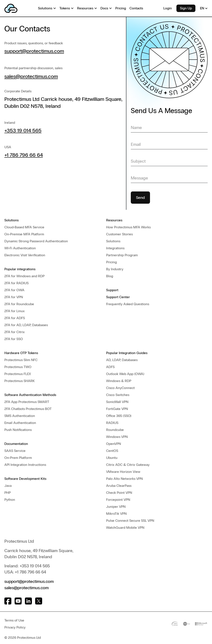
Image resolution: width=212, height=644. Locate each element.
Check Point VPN (119, 493)
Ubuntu (112, 458)
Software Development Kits (25, 479)
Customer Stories (119, 234)
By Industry (115, 269)
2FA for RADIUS (16, 283)
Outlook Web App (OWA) (125, 374)
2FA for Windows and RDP (24, 276)
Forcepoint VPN (118, 500)
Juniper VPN (116, 507)
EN (204, 8)
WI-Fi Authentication (20, 248)
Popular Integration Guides (127, 353)
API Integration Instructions (25, 465)
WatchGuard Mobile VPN (125, 528)
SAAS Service (15, 451)
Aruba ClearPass (119, 486)
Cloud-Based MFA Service (24, 227)
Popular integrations (20, 269)
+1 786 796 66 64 (24, 155)
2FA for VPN (14, 297)
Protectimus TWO (18, 367)
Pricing (111, 262)
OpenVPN (114, 444)
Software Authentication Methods (30, 395)
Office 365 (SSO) (119, 416)
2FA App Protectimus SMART (27, 402)
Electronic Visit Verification (25, 255)
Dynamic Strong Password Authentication (36, 241)
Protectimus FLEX (18, 374)
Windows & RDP (119, 381)
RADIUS (112, 423)
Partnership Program (122, 255)
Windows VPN (117, 437)
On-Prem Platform (18, 458)
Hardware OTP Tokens (21, 353)
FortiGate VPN (117, 409)
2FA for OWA (14, 290)
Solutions (11, 220)
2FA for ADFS (15, 318)
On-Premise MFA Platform (24, 234)
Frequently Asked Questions (128, 304)
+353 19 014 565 (23, 130)
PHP (8, 493)
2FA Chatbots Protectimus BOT (28, 409)
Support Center (118, 297)
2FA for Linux (15, 311)
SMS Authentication (20, 416)
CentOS (112, 451)
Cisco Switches (118, 395)
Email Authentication (20, 423)
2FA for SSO (14, 339)
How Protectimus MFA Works (128, 227)
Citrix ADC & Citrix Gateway (128, 465)
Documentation (16, 444)
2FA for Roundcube (19, 304)
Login (168, 8)
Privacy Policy (15, 627)
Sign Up (186, 8)
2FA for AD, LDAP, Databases (26, 325)
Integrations (115, 248)
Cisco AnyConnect (120, 388)
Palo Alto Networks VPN (124, 479)
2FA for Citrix (15, 332)
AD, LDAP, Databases (122, 360)
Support (112, 290)
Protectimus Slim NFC (21, 360)
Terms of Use (14, 620)
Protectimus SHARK (20, 381)
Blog (110, 276)
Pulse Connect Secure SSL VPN (130, 521)
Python (10, 500)
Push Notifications (18, 430)
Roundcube (115, 430)
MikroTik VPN (116, 514)
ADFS (110, 367)
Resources (114, 220)
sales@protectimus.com (31, 76)
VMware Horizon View (123, 472)
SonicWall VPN (117, 402)
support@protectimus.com (34, 51)
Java (8, 486)
